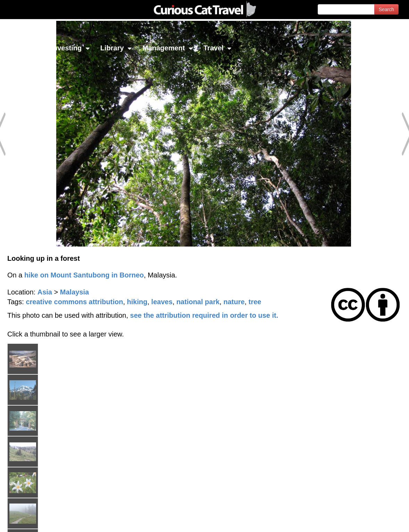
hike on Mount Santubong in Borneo (84, 275)
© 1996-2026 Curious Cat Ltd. (42, 521)
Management (168, 48)
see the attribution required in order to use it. (204, 315)
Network (23, 48)
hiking (137, 302)
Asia (45, 292)
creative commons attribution (74, 302)
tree (255, 302)
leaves (162, 302)
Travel (218, 48)
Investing (70, 48)
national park (198, 302)
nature (234, 302)
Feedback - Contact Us (375, 521)
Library (116, 48)
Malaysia (74, 292)
